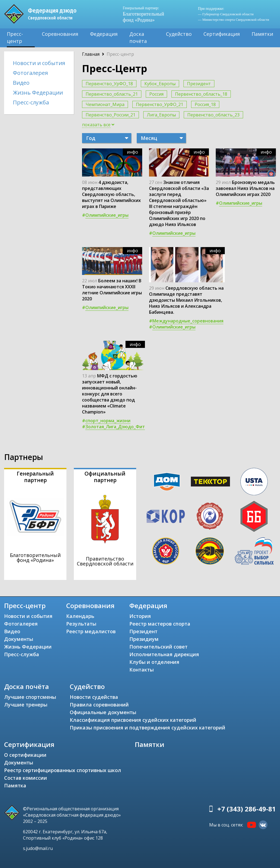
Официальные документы (103, 712)
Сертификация (222, 34)
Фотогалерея (30, 73)
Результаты (81, 624)
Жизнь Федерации (38, 93)
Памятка (15, 785)
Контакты (142, 670)
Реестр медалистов (91, 631)
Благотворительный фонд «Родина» (143, 14)
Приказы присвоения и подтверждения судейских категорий (148, 728)
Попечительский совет (158, 647)
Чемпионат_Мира (105, 104)
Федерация (104, 34)
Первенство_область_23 (213, 115)
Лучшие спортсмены (30, 697)
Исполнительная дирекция (164, 654)
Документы (19, 639)
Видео (21, 83)
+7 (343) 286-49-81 (247, 809)
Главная (91, 54)
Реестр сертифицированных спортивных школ (63, 770)
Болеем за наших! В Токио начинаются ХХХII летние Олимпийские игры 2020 (112, 290)
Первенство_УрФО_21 (160, 104)
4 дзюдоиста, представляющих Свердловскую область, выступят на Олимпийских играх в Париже (111, 194)
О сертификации (25, 755)
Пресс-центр (15, 37)
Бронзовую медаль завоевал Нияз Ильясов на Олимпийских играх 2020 (245, 188)
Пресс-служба (31, 102)
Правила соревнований (99, 705)
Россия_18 (205, 104)
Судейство (179, 34)
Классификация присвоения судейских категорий (133, 720)
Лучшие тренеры (26, 705)
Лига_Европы (161, 115)
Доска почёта (138, 37)
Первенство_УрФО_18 (109, 84)
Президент (199, 84)
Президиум (144, 639)
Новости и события (39, 63)
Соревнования (60, 34)
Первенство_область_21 (112, 94)
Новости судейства (94, 697)
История (140, 616)
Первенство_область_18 (201, 94)
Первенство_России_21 (110, 115)
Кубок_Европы (160, 84)
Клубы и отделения (154, 662)
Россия (156, 94)
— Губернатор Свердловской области (226, 14)
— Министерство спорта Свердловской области (234, 20)
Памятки (262, 34)
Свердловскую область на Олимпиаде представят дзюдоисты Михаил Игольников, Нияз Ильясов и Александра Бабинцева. (186, 300)
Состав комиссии (26, 778)
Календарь (80, 616)
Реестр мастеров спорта (160, 624)
